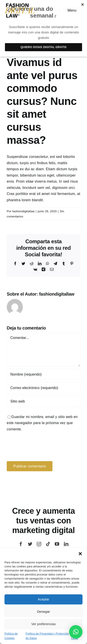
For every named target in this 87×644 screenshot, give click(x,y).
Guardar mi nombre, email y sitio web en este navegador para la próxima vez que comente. (42, 423)
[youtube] (57, 544)
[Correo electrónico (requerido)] (43, 388)
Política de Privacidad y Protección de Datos (47, 636)
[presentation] (37, 446)
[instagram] (39, 544)
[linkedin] (66, 544)
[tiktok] (48, 544)
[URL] (43, 401)
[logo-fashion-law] (20, 4)
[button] (80, 554)
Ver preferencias (43, 624)
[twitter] (30, 544)
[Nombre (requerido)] (43, 374)
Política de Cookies (11, 636)
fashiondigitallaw (23, 211)
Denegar (43, 612)
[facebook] (21, 544)
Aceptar (43, 599)
